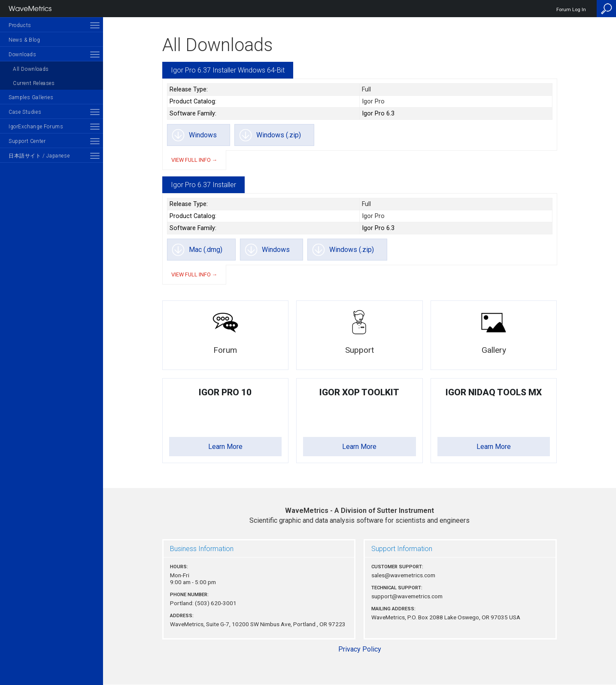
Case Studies (25, 112)
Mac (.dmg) (206, 250)
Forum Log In (571, 10)
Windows (203, 135)
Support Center (27, 141)
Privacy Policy (360, 649)
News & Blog (24, 40)
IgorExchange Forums (36, 127)
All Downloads (31, 69)
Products (20, 25)
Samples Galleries (31, 97)
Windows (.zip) (279, 135)
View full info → (194, 160)
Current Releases (34, 83)
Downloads (22, 55)
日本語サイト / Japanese (39, 156)
